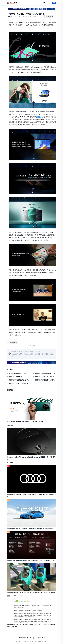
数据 (38, 117)
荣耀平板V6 (48, 16)
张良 (35, 17)
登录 (54, 3)
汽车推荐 (10, 463)
